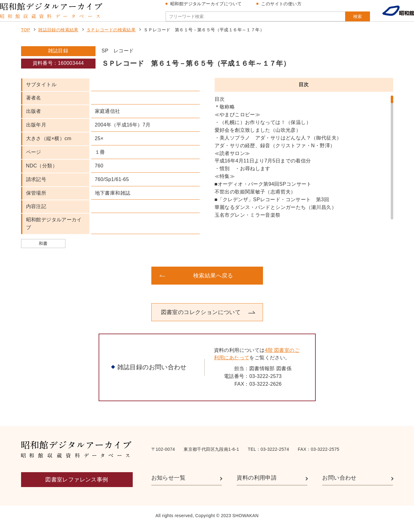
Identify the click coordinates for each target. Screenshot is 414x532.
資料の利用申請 (257, 484)
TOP (26, 36)
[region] (304, 164)
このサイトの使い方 (284, 7)
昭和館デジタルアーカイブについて (208, 7)
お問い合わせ (339, 484)
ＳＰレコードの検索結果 (111, 36)
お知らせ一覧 (168, 484)
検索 (345, 20)
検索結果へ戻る (213, 282)
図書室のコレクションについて (201, 318)
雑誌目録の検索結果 (58, 36)
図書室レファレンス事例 (77, 486)
